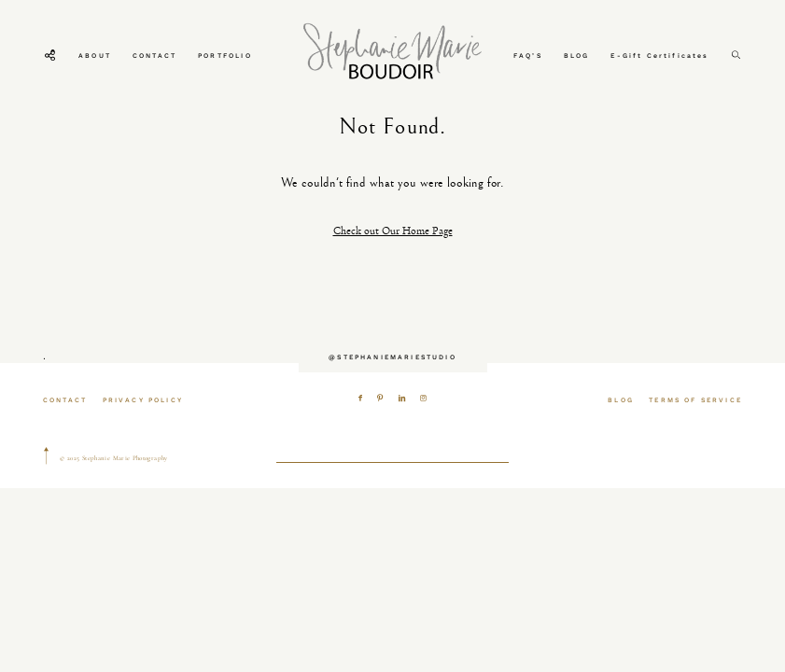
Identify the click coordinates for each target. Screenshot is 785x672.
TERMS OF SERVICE (695, 400)
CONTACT (154, 56)
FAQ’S (528, 56)
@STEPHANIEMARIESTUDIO (392, 357)
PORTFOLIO (225, 56)
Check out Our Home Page (393, 231)
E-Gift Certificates (659, 56)
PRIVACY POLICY (143, 400)
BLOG (577, 56)
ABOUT (95, 56)
